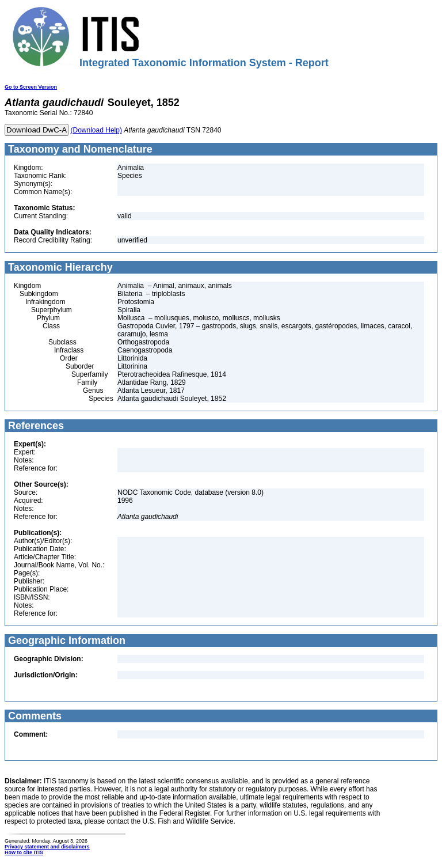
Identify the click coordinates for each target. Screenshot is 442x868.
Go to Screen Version (31, 87)
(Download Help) (96, 130)
